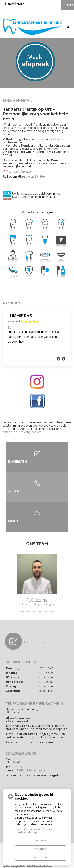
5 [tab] (46, 603)
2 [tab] (28, 603)
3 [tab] (34, 603)
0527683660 (36, 168)
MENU (69, 12)
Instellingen (41, 841)
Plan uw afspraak (19, 163)
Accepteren (40, 857)
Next (64, 351)
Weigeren (41, 849)
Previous (3, 573)
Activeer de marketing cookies (22, 424)
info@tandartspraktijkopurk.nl (33, 762)
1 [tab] (22, 603)
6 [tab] (52, 603)
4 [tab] (40, 603)
